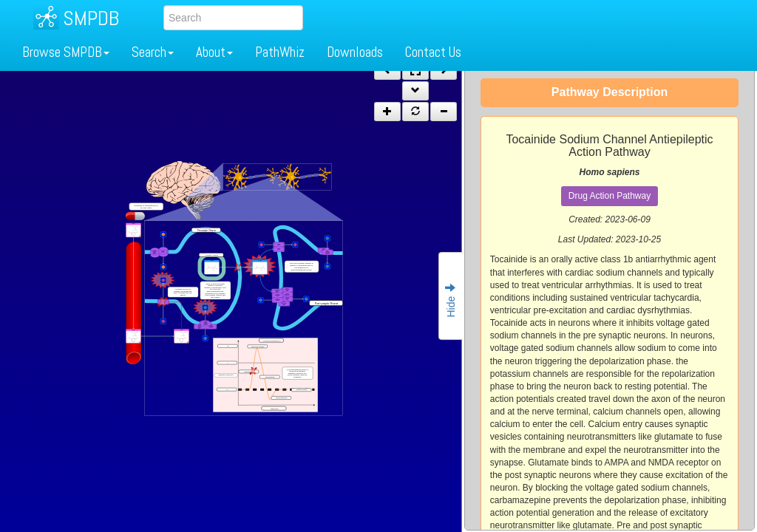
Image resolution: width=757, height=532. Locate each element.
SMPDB (91, 18)
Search (153, 52)
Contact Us (433, 52)
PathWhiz (280, 52)
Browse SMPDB (66, 52)
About (214, 52)
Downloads (355, 52)
